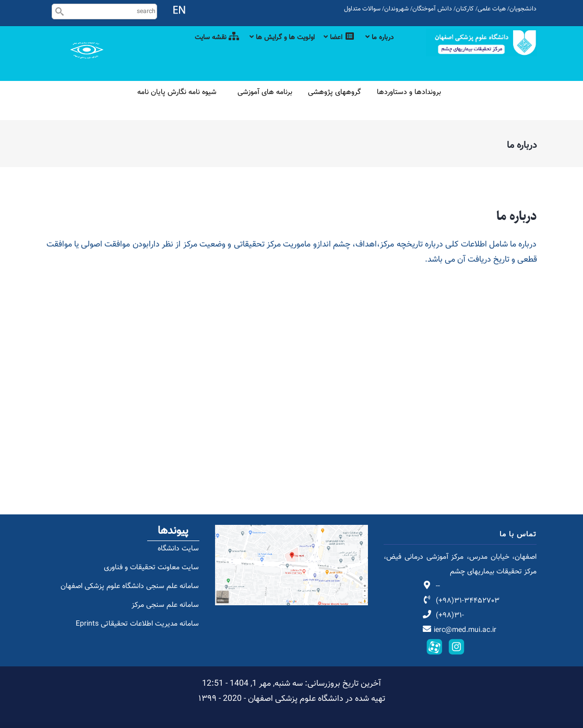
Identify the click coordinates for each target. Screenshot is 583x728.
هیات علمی (492, 9)
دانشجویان (523, 9)
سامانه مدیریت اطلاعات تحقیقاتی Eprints (132, 635)
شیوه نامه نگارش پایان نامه (177, 92)
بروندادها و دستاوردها (409, 92)
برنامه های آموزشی (265, 92)
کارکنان (465, 9)
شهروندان (396, 9)
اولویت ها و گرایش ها (270, 50)
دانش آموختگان (432, 9)
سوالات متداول (362, 9)
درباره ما (378, 50)
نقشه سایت (198, 50)
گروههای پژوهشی (335, 92)
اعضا (334, 50)
